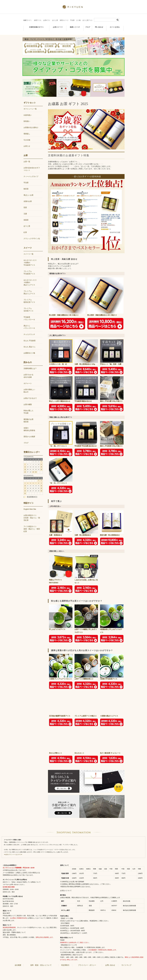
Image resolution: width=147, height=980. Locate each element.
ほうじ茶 (55, 20)
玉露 (25, 210)
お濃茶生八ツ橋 (29, 350)
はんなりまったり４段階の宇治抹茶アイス (30, 259)
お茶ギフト (47, 20)
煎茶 (25, 204)
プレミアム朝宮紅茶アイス (29, 298)
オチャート (28, 380)
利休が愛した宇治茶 (28, 408)
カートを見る (116, 26)
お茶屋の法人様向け (31, 124)
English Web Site (30, 506)
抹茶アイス (38, 20)
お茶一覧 (27, 158)
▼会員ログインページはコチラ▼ (13, 851)
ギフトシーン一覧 (30, 105)
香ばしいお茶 (28, 192)
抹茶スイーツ (64, 20)
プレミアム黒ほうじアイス (29, 289)
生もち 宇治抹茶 (30, 337)
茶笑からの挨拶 (29, 433)
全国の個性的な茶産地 (29, 426)
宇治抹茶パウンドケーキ (29, 315)
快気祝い (27, 118)
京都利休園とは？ (30, 365)
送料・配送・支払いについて (41, 962)
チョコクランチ (29, 331)
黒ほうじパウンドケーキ (29, 324)
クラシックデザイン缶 (32, 235)
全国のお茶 (28, 198)
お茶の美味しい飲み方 (29, 387)
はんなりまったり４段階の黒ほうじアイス (30, 279)
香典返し (27, 130)
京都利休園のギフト (34, 26)
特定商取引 (65, 962)
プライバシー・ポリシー (87, 962)
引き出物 (27, 136)
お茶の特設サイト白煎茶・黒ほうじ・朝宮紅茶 (32, 514)
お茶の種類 (28, 401)
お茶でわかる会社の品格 (28, 373)
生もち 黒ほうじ (30, 343)
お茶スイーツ (54, 26)
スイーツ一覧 (28, 251)
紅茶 (25, 229)
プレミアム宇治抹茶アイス (29, 269)
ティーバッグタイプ (31, 173)
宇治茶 (72, 20)
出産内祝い (28, 112)
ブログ (86, 26)
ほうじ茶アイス (87, 20)
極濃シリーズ (72, 26)
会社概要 (18, 962)
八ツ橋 (78, 20)
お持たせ (27, 143)
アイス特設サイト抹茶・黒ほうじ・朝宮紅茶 (32, 526)
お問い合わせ (110, 962)
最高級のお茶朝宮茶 (28, 417)
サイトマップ (126, 962)
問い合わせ (100, 26)
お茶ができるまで (30, 395)
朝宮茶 (26, 185)
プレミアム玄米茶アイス (28, 306)
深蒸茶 (26, 217)
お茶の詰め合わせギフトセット (32, 166)
